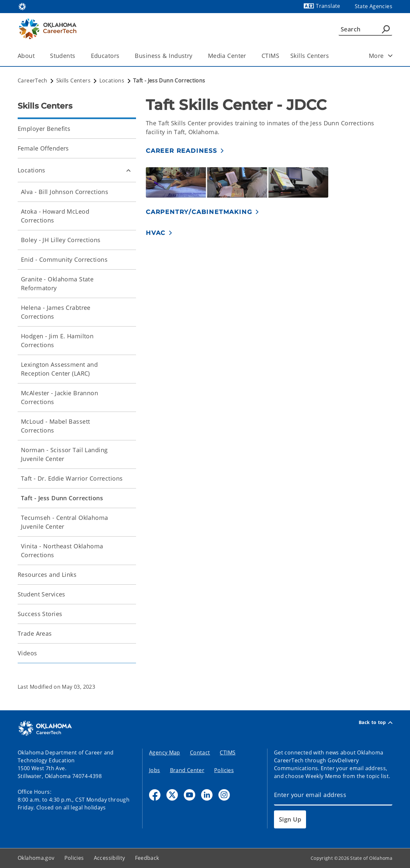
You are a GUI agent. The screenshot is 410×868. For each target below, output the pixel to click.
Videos (27, 653)
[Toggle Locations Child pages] (128, 170)
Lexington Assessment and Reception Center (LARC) (59, 369)
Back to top (376, 722)
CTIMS (270, 56)
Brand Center (187, 770)
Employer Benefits (44, 129)
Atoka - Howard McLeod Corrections (55, 216)
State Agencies (374, 6)
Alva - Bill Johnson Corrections (65, 192)
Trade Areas (35, 633)
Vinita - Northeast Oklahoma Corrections (62, 550)
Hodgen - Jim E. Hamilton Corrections (57, 340)
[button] (185, 151)
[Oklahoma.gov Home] (22, 6)
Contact (200, 753)
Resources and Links (47, 575)
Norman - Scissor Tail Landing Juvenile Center (64, 454)
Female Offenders (43, 148)
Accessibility (110, 858)
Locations (32, 170)
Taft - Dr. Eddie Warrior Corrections (72, 478)
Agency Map (165, 753)
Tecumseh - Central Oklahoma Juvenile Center (65, 522)
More (383, 56)
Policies (224, 770)
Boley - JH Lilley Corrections (61, 240)
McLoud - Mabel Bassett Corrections (55, 426)
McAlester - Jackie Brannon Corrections (60, 397)
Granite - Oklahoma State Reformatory (57, 283)
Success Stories (40, 614)
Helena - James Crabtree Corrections (56, 312)
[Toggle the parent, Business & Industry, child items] (195, 56)
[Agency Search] (386, 29)
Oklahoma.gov (36, 858)
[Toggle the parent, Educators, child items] (121, 56)
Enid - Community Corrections (64, 259)
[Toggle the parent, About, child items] (37, 56)
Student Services (42, 594)
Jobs (155, 770)
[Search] (365, 29)
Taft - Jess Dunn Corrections (62, 498)
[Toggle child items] (390, 56)
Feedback (147, 858)
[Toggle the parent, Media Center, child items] (248, 56)
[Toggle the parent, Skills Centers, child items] (331, 56)
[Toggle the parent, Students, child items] (78, 56)
